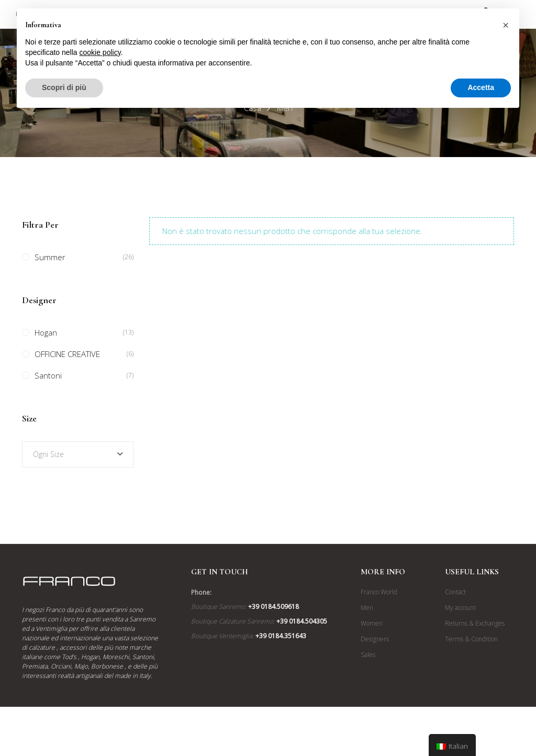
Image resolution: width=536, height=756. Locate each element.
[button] (506, 25)
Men (367, 608)
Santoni (48, 375)
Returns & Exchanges (475, 623)
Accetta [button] (481, 87)
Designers (375, 639)
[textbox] (78, 454)
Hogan (46, 332)
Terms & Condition (471, 639)
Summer (50, 257)
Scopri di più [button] (64, 87)
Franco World (379, 592)
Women (372, 623)
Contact (455, 592)
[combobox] (78, 454)
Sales (368, 655)
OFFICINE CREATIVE (67, 354)
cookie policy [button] (100, 52)
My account (460, 608)
